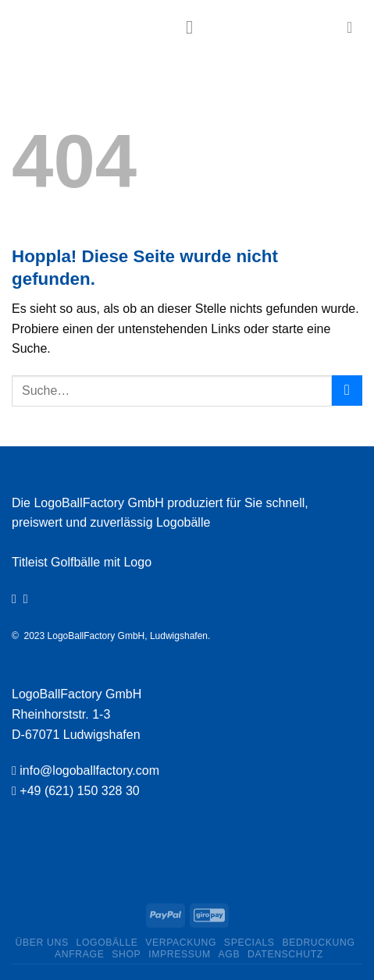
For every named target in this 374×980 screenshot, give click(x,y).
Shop (126, 954)
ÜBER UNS (42, 943)
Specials (249, 943)
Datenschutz (285, 954)
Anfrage (79, 954)
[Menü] (195, 27)
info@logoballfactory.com (89, 771)
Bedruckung (318, 943)
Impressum (180, 954)
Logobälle (107, 943)
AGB (230, 954)
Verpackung (181, 943)
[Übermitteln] (347, 391)
